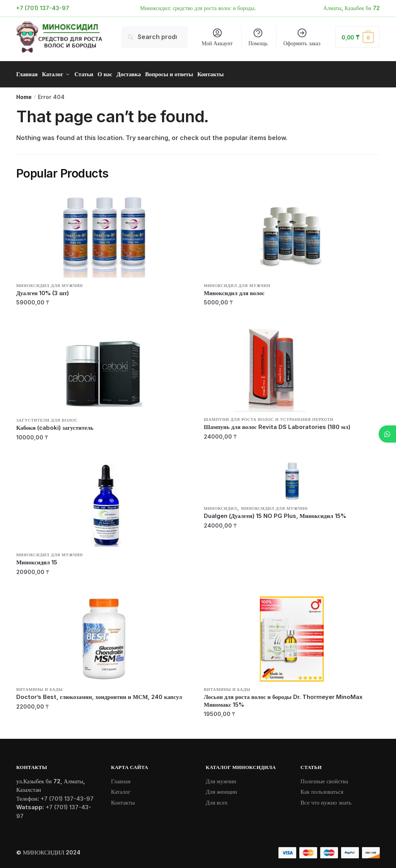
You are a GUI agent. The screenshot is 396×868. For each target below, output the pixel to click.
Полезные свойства (324, 778)
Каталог (121, 789)
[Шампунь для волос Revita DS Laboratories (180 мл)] (292, 367)
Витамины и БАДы (39, 687)
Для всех (217, 799)
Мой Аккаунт (217, 37)
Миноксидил (220, 506)
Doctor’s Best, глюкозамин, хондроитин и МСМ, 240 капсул (99, 694)
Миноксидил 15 (37, 560)
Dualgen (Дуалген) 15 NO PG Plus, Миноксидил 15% (275, 513)
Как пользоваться (322, 789)
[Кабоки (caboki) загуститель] (104, 367)
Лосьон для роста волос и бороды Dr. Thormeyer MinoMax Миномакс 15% (283, 698)
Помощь (258, 37)
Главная (121, 778)
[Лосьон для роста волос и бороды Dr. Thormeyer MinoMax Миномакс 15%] (292, 636)
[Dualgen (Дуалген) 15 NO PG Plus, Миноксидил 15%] (292, 478)
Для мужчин (221, 778)
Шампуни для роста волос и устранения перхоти (269, 417)
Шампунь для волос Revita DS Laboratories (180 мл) (277, 424)
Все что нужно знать (326, 799)
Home (24, 94)
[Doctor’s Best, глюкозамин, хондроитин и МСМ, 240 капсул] (104, 636)
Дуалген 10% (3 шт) (43, 290)
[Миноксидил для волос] (292, 232)
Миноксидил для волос (234, 290)
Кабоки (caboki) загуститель (55, 425)
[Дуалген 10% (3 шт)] (104, 232)
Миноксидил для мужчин (49, 283)
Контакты (123, 799)
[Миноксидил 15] (104, 502)
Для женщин (221, 789)
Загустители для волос (47, 417)
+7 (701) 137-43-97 (43, 8)
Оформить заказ (302, 37)
